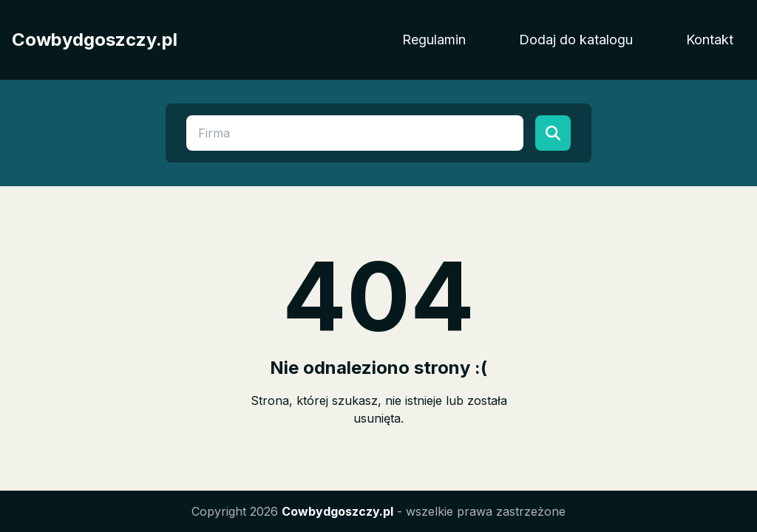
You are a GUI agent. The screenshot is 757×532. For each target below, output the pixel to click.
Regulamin (434, 40)
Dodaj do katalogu (576, 40)
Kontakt (710, 40)
